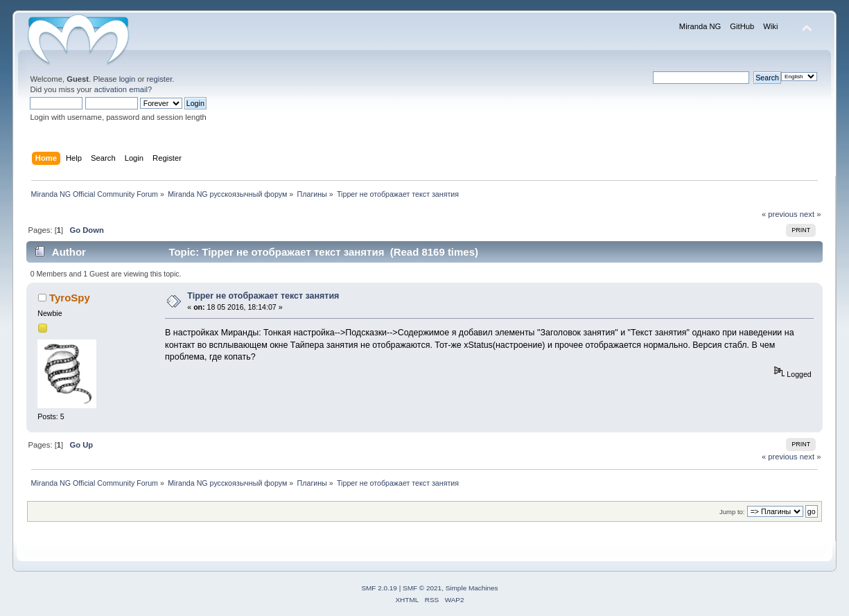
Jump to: (732, 512)
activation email (121, 89)
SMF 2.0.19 (379, 588)
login (128, 79)
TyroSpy (70, 298)
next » (811, 214)
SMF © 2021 (422, 588)
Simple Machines (472, 588)
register (160, 79)
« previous (780, 214)
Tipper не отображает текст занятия (263, 296)
